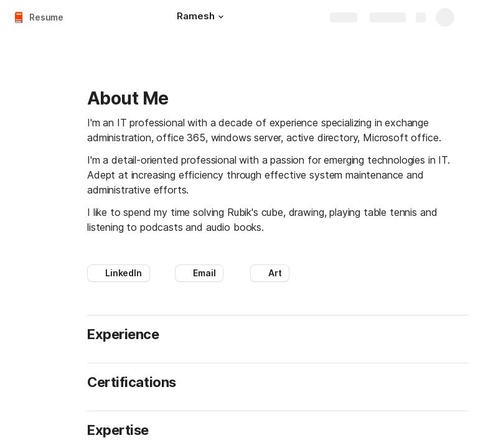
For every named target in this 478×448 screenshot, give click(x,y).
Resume (46, 17)
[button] (221, 17)
